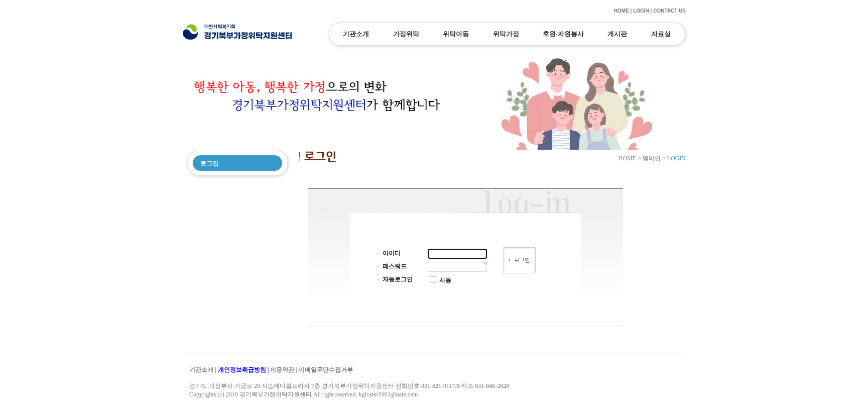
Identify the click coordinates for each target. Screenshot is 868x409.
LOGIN (641, 11)
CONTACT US (669, 11)
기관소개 (356, 34)
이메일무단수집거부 (326, 370)
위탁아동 (456, 34)
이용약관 (282, 370)
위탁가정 (506, 34)
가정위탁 (406, 34)
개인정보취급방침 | (244, 370)
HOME (622, 11)
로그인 (209, 163)
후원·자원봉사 (563, 34)
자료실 (661, 34)
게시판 (617, 34)
